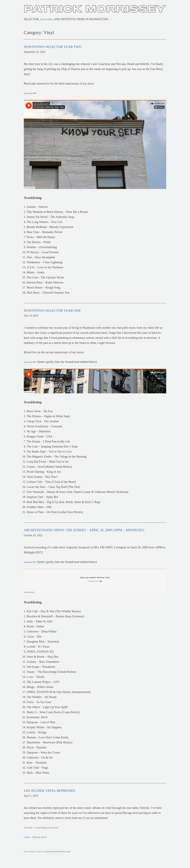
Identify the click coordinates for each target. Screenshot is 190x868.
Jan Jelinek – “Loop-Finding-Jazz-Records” (50, 834)
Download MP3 (33, 93)
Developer (49, 19)
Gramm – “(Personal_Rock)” (41, 843)
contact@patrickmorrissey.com (60, 858)
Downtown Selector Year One (68, 310)
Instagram (31, 858)
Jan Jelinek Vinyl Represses (64, 796)
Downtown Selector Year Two (69, 46)
